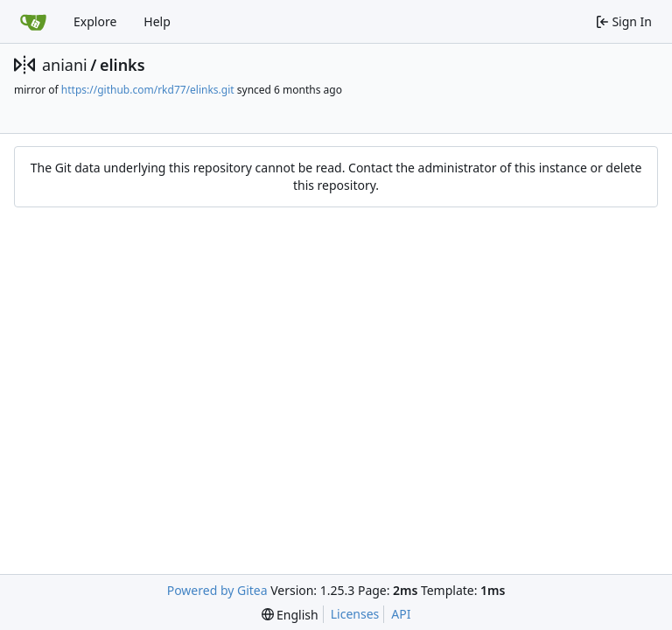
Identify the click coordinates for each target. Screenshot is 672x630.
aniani (65, 65)
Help (157, 21)
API (401, 614)
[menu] (290, 615)
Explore (95, 21)
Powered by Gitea (217, 590)
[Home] (33, 22)
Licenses (355, 614)
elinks (122, 65)
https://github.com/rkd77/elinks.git (148, 90)
